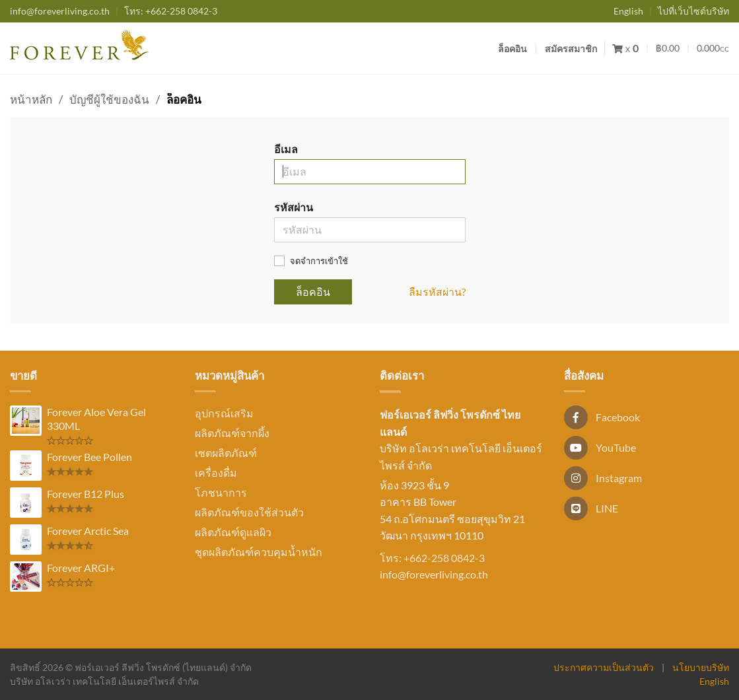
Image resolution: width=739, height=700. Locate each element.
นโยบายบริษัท (701, 667)
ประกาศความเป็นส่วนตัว (604, 667)
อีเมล (286, 149)
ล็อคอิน (512, 49)
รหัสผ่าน (294, 207)
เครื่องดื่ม (216, 472)
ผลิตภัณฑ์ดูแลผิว (233, 532)
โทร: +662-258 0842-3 (432, 558)
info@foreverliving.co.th (60, 11)
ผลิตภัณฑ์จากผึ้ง (232, 433)
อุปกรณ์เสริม (224, 413)
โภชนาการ (221, 492)
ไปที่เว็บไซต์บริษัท (693, 11)
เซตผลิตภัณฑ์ (226, 453)
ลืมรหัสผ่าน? (437, 292)
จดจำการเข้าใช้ (319, 261)
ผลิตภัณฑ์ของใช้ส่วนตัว (249, 512)
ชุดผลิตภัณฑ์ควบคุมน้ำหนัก (259, 552)
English (628, 11)
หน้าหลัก (31, 99)
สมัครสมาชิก (571, 49)
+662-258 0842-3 (171, 11)
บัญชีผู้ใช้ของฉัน (109, 99)
